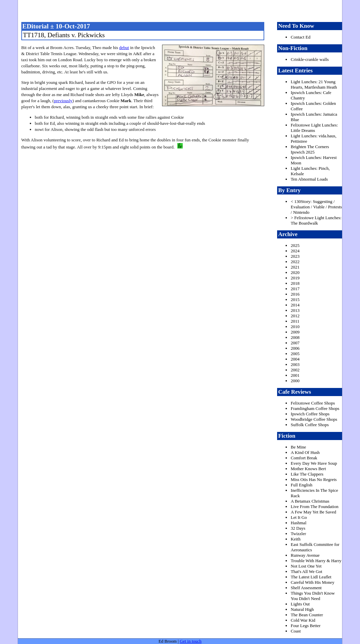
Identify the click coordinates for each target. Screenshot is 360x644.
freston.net (182, 10)
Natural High (302, 609)
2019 (295, 278)
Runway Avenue (305, 555)
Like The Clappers (307, 474)
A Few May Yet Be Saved (313, 512)
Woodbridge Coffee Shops (314, 419)
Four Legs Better (306, 626)
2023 (295, 256)
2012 (295, 316)
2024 (295, 251)
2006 (295, 348)
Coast (296, 631)
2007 (295, 343)
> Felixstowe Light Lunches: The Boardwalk (316, 220)
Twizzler (298, 534)
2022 (295, 262)
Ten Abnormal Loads (309, 179)
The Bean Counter (307, 615)
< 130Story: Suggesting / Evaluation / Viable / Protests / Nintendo (316, 207)
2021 (295, 267)
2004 (295, 359)
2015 (295, 300)
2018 (295, 283)
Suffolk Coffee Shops (310, 425)
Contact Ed (300, 37)
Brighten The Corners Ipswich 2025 (310, 149)
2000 (295, 381)
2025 (295, 245)
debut (124, 48)
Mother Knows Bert (308, 469)
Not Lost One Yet (306, 566)
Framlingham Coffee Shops (315, 408)
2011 (295, 321)
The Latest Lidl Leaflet (311, 577)
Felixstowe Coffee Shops (313, 403)
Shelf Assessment (306, 588)
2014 (295, 305)
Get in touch (190, 641)
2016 (295, 294)
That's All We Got (306, 571)
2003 (295, 364)
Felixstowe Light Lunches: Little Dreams (314, 128)
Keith (296, 539)
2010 (295, 327)
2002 (295, 370)
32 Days (298, 528)
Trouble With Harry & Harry (316, 561)
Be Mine (298, 447)
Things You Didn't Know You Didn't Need (313, 596)
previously (63, 101)
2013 (295, 310)
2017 (295, 289)
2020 (295, 272)
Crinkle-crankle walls (310, 59)
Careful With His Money (312, 582)
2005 (295, 354)
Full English (301, 485)
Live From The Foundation (314, 507)
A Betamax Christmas (310, 501)
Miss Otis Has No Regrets (314, 479)
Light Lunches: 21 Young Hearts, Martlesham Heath (314, 84)
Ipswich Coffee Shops (310, 414)
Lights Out (300, 604)
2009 (295, 332)
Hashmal (298, 523)
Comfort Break (304, 458)
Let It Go (299, 517)
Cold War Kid (303, 620)
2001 (295, 375)
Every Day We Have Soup (314, 463)
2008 (295, 337)
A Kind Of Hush (305, 452)
